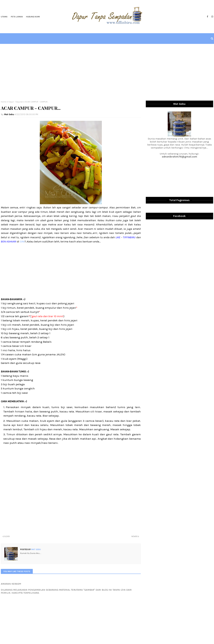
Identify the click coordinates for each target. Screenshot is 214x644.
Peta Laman (17, 17)
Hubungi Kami (33, 17)
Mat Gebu (9, 114)
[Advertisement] (107, 72)
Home (4, 102)
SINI (22, 241)
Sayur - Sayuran (16, 102)
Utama (4, 17)
